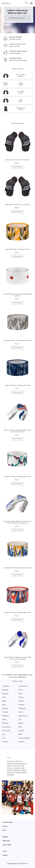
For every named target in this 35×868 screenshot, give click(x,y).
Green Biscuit (6, 727)
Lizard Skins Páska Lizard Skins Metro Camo (17, 612)
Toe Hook (22, 731)
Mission (21, 723)
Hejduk (4, 701)
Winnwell (5, 690)
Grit (20, 720)
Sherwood (5, 694)
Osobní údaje (7, 845)
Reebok (21, 697)
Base (4, 705)
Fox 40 (21, 712)
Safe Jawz (5, 723)
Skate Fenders (23, 716)
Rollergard (5, 716)
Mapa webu (6, 841)
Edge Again (22, 708)
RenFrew (21, 701)
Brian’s (21, 690)
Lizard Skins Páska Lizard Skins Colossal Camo (17, 568)
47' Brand (5, 742)
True (4, 738)
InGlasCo (5, 708)
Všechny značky (8, 822)
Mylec (20, 727)
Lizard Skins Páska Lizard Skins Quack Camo (17, 477)
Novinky (5, 826)
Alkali (20, 734)
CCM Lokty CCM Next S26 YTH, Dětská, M (17, 205)
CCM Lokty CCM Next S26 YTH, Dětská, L (17, 160)
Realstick (21, 742)
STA (3, 734)
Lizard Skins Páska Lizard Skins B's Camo (17, 249)
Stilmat (4, 720)
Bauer (20, 694)
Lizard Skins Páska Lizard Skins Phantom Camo (17, 340)
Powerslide (6, 686)
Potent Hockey (23, 686)
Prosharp (21, 705)
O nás (5, 851)
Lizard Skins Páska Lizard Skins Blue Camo (17, 385)
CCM (4, 697)
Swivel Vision (6, 731)
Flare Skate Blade (24, 738)
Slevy (4, 830)
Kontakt (5, 855)
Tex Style (5, 712)
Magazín (5, 837)
